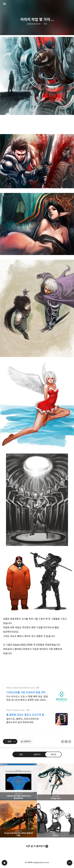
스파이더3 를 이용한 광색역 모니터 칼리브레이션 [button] (18, 782)
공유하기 (37, 754)
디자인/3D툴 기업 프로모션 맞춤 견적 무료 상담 (26, 693)
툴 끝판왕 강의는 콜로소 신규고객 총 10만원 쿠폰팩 (25, 715)
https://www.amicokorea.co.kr (20, 688)
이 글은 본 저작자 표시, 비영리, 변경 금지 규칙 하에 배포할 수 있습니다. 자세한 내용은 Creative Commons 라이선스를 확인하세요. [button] (66, 741)
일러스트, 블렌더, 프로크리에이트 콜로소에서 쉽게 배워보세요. (23, 721)
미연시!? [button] (56, 819)
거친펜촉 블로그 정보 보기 (70, 4)
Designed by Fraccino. (41, 862)
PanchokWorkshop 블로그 (4, 863)
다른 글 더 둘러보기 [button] (35, 846)
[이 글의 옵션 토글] (15, 741)
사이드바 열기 (4, 4)
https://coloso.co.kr (16, 710)
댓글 (21, 754)
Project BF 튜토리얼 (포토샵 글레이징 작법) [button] (18, 819)
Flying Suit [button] (56, 782)
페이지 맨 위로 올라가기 (70, 863)
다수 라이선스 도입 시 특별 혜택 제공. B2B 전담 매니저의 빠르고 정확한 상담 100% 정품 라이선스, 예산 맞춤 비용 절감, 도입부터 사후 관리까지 (27, 698)
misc (45, 24)
